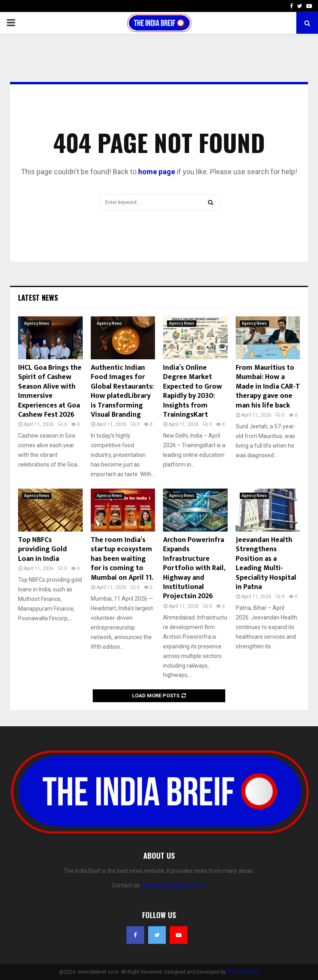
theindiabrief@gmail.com (174, 885)
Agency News (37, 323)
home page (157, 172)
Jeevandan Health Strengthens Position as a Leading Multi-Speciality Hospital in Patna (266, 563)
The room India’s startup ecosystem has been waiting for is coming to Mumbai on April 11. (122, 559)
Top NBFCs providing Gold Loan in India (43, 549)
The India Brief (243, 972)
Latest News (38, 297)
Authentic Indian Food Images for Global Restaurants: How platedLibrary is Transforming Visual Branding (122, 391)
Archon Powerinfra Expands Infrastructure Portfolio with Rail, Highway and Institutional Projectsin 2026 (194, 568)
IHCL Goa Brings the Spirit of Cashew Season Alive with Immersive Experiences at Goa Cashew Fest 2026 (50, 391)
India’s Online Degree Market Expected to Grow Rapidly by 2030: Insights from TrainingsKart (193, 391)
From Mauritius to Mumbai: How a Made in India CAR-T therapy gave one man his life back (268, 387)
